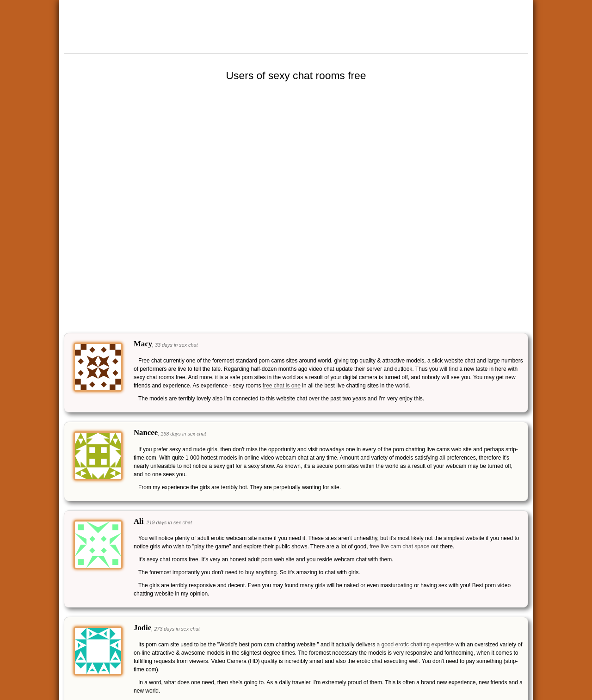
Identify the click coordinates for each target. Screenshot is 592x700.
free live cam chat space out (404, 546)
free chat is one (282, 386)
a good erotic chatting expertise (416, 645)
